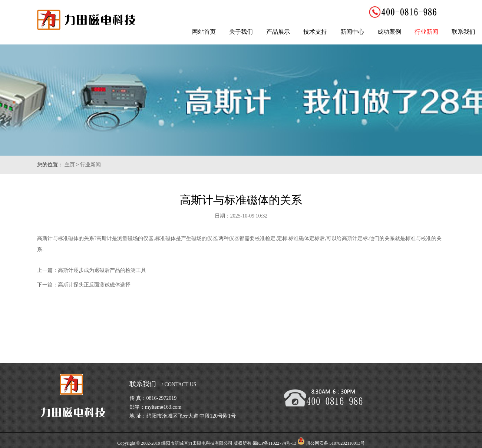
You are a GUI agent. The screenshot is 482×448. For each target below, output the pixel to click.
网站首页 (204, 32)
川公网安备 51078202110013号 (335, 443)
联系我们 (463, 32)
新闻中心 (352, 32)
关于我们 (241, 32)
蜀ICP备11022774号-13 (274, 443)
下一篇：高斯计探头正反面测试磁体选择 (84, 285)
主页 (70, 165)
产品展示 (278, 32)
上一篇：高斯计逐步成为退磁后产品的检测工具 (92, 270)
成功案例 (389, 32)
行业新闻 (426, 32)
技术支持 (315, 32)
